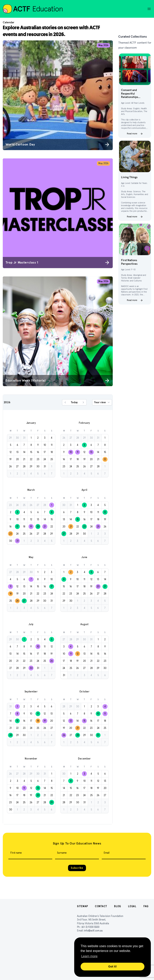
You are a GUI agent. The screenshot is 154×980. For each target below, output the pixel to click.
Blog (118, 906)
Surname (62, 853)
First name (16, 853)
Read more (135, 134)
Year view (102, 402)
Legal (132, 906)
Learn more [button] (89, 956)
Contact (101, 906)
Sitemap (82, 906)
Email (107, 853)
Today (74, 402)
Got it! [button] (113, 966)
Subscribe (77, 868)
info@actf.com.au (93, 931)
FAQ (146, 906)
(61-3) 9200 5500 (90, 927)
